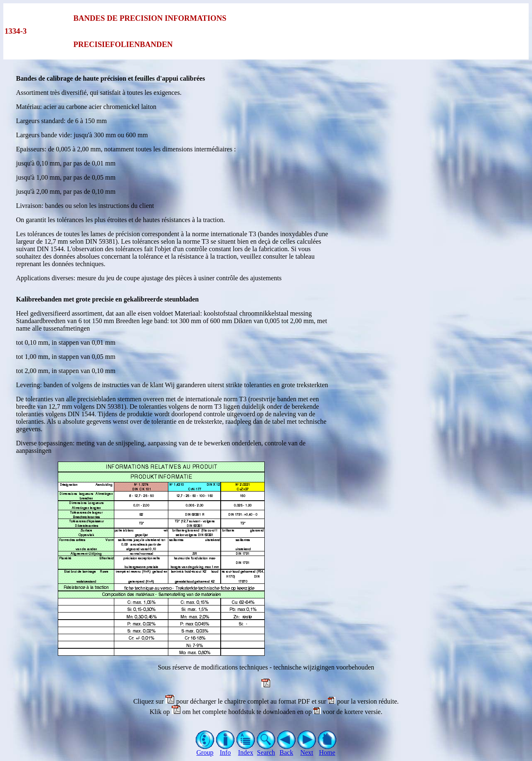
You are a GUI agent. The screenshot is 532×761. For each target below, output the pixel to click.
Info (225, 750)
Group (205, 750)
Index (246, 750)
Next (307, 750)
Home (327, 750)
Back (287, 750)
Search (266, 750)
